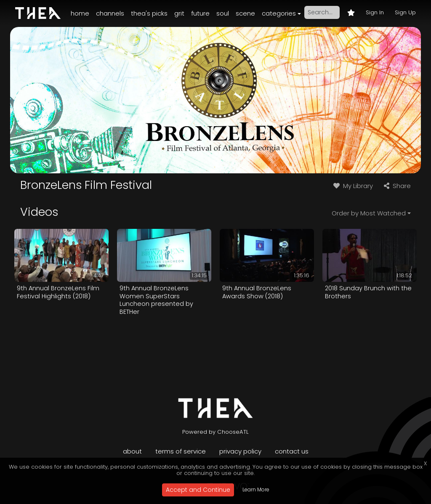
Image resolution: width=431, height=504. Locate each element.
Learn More (256, 489)
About (132, 451)
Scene (245, 13)
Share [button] (396, 186)
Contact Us (292, 451)
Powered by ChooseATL (215, 432)
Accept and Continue (198, 490)
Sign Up (405, 12)
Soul (223, 13)
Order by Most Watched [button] (369, 213)
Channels (110, 13)
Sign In (375, 12)
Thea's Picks (149, 13)
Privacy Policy (240, 451)
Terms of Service (181, 451)
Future (200, 13)
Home (80, 13)
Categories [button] (279, 13)
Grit (179, 13)
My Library (352, 186)
